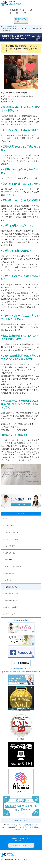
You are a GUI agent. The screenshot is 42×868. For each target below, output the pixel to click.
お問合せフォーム (21, 845)
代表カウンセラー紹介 (13, 566)
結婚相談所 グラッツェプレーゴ (19, 859)
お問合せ (9, 580)
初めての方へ (10, 526)
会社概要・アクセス (12, 594)
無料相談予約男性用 (21, 20)
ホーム (8, 519)
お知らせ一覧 (10, 553)
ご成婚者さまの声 (12, 587)
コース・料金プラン (12, 532)
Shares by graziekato (21, 620)
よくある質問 (10, 546)
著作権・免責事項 (12, 607)
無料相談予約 (10, 573)
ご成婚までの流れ (12, 539)
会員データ (9, 560)
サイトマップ (10, 614)
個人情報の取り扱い (12, 600)
